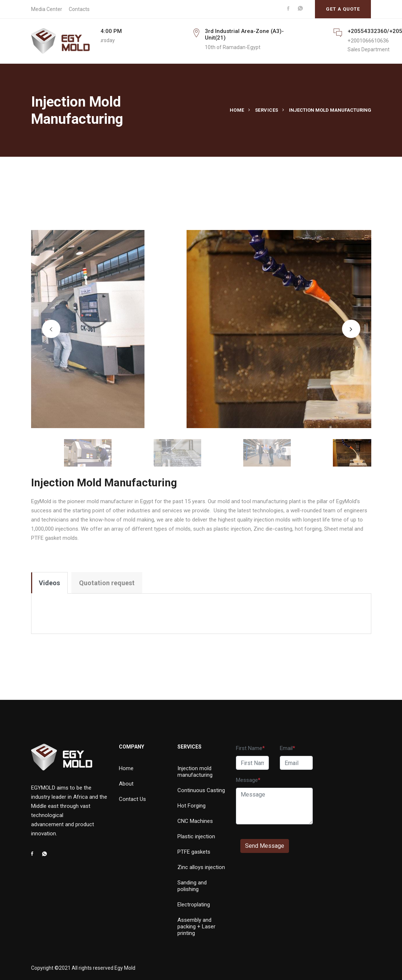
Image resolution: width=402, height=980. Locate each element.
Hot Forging (191, 806)
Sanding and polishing (192, 886)
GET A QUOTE (343, 9)
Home (237, 110)
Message (247, 780)
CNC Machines (195, 821)
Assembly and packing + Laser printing (196, 927)
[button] (51, 329)
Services (267, 110)
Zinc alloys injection (201, 867)
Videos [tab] (49, 583)
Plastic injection (196, 836)
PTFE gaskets (194, 852)
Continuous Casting (201, 790)
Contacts (79, 9)
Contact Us (132, 799)
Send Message (265, 846)
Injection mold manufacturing (195, 772)
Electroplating (194, 905)
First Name (249, 748)
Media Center (47, 9)
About (126, 784)
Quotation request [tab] (107, 583)
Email (286, 748)
